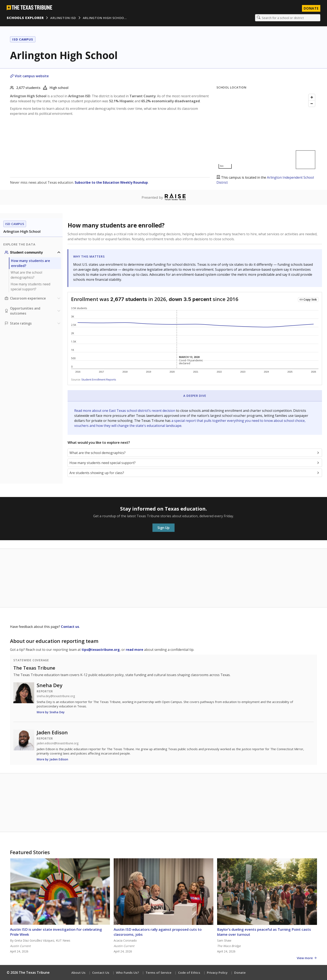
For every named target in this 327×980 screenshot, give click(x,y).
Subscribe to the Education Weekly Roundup (111, 182)
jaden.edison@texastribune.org (58, 743)
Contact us (70, 627)
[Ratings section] (33, 323)
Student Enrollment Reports (99, 379)
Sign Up (163, 528)
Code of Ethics (189, 972)
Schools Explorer (25, 18)
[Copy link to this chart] (308, 300)
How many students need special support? (30, 287)
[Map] (267, 131)
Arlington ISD (63, 18)
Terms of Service (158, 972)
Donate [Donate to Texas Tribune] (311, 8)
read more (135, 650)
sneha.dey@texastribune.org (56, 696)
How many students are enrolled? (31, 263)
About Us (78, 972)
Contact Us (101, 972)
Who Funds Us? (127, 972)
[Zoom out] (312, 104)
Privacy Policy (217, 972)
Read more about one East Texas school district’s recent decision (125, 411)
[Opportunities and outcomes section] (33, 311)
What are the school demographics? (26, 275)
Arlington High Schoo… (105, 18)
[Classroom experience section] (33, 298)
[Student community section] (33, 252)
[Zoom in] (312, 97)
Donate (240, 972)
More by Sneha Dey (51, 712)
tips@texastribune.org (101, 650)
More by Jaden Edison (52, 759)
